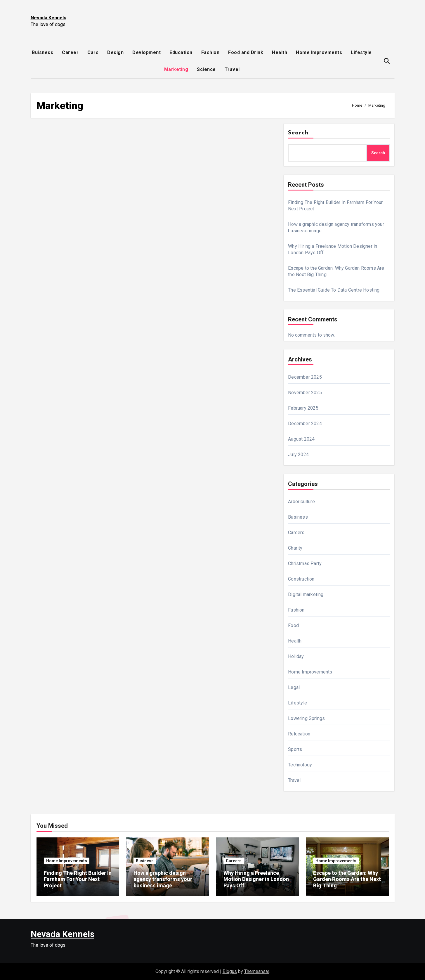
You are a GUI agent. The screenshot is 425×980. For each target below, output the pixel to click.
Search (298, 133)
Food (293, 625)
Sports (295, 749)
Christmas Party (305, 563)
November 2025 (305, 393)
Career (70, 52)
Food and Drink (246, 52)
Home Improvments (319, 52)
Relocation (299, 734)
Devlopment (146, 52)
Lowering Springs (306, 718)
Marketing (176, 69)
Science (206, 69)
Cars (93, 52)
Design (115, 52)
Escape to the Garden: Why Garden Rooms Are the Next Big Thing (347, 879)
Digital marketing (306, 594)
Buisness (42, 52)
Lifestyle (361, 52)
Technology (300, 765)
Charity (295, 548)
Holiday (296, 656)
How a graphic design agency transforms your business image (163, 879)
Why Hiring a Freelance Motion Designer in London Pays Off (256, 879)
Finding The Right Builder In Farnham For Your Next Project (78, 879)
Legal (294, 687)
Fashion (210, 52)
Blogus (230, 971)
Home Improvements (310, 672)
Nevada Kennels (48, 18)
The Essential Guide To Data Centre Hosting (334, 290)
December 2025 (305, 377)
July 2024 (298, 454)
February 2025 (303, 408)
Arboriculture (301, 502)
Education (181, 52)
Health (280, 52)
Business (298, 517)
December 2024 (305, 424)
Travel (232, 69)
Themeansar (257, 971)
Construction (301, 579)
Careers (296, 533)
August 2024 (301, 439)
